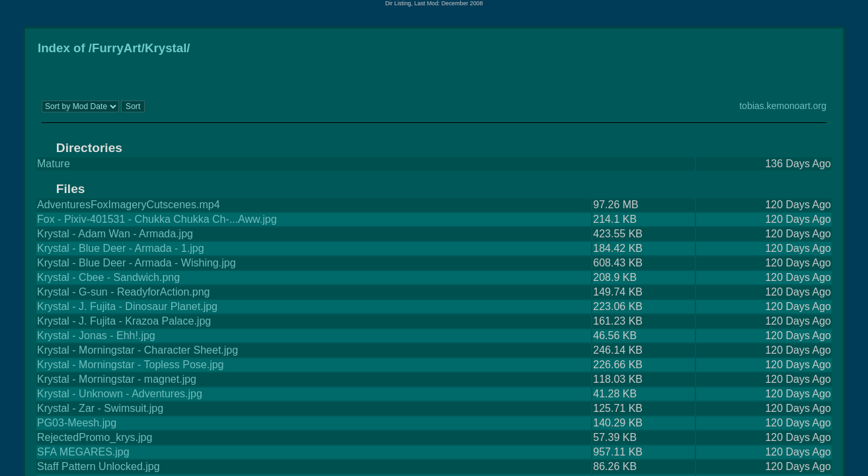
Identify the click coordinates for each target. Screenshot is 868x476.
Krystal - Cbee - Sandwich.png (108, 277)
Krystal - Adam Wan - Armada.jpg (115, 234)
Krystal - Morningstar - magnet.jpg (117, 379)
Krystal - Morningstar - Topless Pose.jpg (130, 365)
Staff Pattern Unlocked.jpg (99, 466)
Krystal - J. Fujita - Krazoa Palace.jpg (124, 321)
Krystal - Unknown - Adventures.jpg (120, 394)
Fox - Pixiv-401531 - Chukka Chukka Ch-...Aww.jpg (157, 219)
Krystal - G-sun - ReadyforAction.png (123, 292)
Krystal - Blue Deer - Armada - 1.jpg (121, 248)
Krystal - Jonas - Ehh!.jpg (96, 336)
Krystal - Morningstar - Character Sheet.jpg (138, 350)
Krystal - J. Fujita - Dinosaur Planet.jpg (127, 306)
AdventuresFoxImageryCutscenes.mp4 (129, 205)
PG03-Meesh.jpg (77, 423)
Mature (54, 164)
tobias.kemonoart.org (783, 106)
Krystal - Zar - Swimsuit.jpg (100, 408)
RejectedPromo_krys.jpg (95, 437)
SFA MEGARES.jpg (83, 452)
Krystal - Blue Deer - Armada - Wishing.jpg (137, 263)
